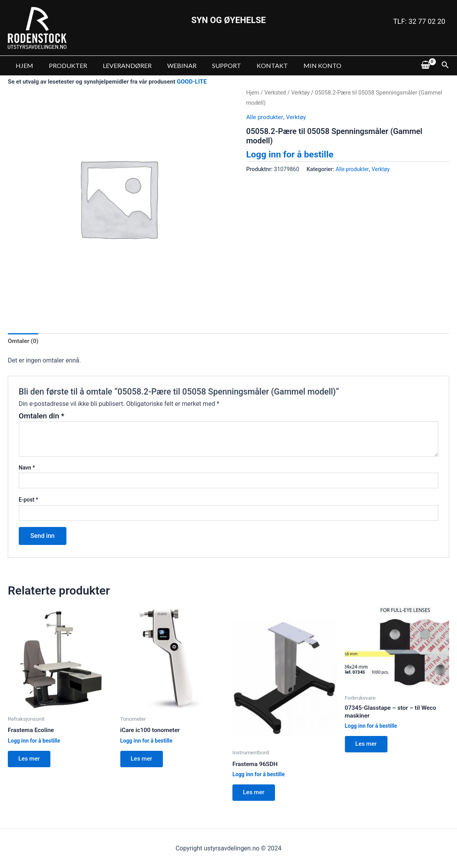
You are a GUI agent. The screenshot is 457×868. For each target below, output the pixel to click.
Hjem (253, 93)
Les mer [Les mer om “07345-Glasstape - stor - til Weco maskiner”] (368, 747)
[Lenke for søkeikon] (445, 66)
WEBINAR (171, 65)
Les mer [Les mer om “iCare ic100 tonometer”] (143, 761)
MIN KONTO (302, 65)
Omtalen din (42, 417)
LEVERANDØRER (119, 65)
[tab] (24, 341)
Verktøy (303, 93)
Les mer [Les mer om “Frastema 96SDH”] (255, 794)
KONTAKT (255, 65)
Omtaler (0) (24, 341)
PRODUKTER (63, 65)
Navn (27, 468)
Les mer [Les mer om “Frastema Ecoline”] (31, 761)
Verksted (276, 93)
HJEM (23, 65)
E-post (29, 500)
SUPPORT (212, 65)
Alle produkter (265, 117)
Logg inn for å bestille (292, 154)
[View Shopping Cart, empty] (425, 66)
